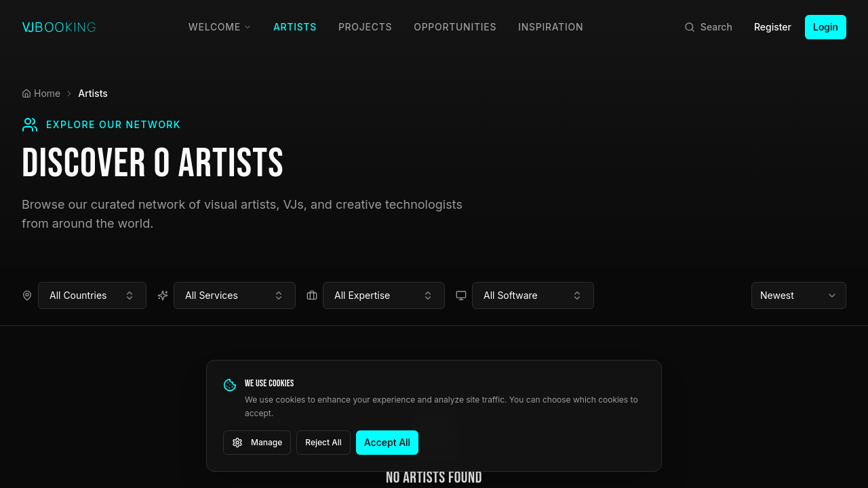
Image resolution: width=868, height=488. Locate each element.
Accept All (387, 442)
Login (826, 27)
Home (41, 93)
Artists (295, 27)
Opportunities (455, 27)
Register (773, 27)
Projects (365, 27)
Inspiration (551, 27)
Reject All (323, 442)
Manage (257, 443)
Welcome (220, 27)
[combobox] (92, 296)
